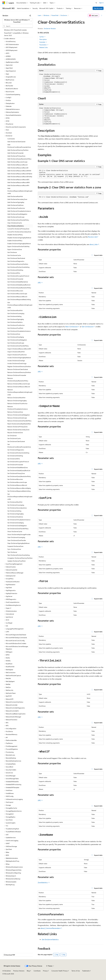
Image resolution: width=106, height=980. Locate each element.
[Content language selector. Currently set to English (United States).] (12, 966)
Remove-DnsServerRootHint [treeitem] (16, 398)
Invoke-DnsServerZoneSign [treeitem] (16, 361)
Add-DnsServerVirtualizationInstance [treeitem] (19, 211)
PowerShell (55, 15)
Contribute (37, 971)
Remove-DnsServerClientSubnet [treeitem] (18, 369)
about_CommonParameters (50, 928)
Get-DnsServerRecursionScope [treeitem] (17, 294)
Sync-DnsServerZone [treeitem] (14, 549)
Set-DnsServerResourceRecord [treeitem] (17, 485)
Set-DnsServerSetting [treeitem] (14, 511)
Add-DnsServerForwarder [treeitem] (16, 153)
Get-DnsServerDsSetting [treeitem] (15, 270)
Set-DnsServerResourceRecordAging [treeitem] (19, 488)
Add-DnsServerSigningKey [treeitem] (16, 202)
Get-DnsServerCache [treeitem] (14, 255)
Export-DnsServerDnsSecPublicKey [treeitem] (18, 246)
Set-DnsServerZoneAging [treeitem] (16, 523)
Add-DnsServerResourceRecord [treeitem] (17, 165)
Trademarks (86, 971)
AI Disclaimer (7, 971)
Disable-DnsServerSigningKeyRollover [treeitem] (19, 238)
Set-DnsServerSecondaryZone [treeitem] (17, 508)
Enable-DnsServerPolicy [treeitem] (15, 241)
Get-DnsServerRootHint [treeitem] (15, 310)
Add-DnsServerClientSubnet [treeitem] (16, 142)
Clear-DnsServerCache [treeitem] (15, 223)
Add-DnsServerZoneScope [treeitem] (16, 217)
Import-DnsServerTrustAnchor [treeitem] (17, 355)
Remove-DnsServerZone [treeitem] (15, 412)
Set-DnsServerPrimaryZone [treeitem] (16, 473)
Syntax (42, 37)
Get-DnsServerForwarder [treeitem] (15, 279)
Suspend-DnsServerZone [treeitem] (15, 546)
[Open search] (96, 3)
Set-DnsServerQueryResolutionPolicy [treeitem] (19, 476)
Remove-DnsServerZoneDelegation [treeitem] (19, 415)
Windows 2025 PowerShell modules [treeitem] (15, 30)
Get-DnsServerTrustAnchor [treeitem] (16, 325)
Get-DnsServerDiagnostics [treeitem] (16, 261)
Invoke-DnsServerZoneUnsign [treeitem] (17, 363)
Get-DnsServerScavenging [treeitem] (16, 313)
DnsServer (64, 15)
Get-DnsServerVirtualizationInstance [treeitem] (19, 331)
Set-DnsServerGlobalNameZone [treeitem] (18, 467)
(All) (40, 283)
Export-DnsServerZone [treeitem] (15, 249)
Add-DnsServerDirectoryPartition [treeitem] (18, 150)
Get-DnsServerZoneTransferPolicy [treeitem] (18, 346)
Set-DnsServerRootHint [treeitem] (15, 502)
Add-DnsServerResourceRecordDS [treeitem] (18, 180)
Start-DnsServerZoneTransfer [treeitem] (17, 540)
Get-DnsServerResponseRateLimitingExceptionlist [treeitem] (20, 305)
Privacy (45, 971)
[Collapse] (30, 16)
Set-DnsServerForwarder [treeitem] (15, 465)
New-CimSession (72, 327)
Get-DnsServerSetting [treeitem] (14, 316)
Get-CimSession (88, 327)
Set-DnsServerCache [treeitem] (14, 438)
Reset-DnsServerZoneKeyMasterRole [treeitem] (19, 424)
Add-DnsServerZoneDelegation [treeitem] (17, 214)
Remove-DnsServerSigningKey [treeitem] (17, 401)
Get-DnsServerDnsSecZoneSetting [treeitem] (18, 267)
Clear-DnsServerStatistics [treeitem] (16, 226)
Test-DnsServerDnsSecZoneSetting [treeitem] (19, 555)
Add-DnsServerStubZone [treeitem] (15, 205)
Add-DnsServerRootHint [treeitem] (15, 196)
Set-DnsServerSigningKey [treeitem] (16, 514)
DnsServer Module (50, 28)
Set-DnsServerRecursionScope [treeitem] (17, 482)
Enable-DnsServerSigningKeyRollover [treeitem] (19, 244)
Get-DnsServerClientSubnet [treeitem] (16, 258)
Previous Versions (19, 971)
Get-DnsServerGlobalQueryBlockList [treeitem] (19, 285)
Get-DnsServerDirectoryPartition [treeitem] (18, 264)
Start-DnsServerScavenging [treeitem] (16, 537)
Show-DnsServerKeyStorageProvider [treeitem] (19, 534)
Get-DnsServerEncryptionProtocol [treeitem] (18, 276)
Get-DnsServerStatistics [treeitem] (15, 322)
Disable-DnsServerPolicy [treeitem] (15, 235)
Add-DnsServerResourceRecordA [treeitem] (18, 168)
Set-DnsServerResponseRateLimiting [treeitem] (19, 491)
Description (43, 39)
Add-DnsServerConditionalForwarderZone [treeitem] (19, 146)
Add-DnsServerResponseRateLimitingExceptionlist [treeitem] (20, 191)
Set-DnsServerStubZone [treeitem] (15, 517)
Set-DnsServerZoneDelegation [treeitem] (17, 526)
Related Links (44, 47)
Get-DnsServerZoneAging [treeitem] (16, 337)
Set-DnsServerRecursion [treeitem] (15, 479)
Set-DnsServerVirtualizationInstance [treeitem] (19, 520)
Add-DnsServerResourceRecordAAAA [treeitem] (19, 171)
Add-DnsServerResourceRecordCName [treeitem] (20, 174)
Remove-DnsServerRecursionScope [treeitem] (19, 384)
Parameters (44, 45)
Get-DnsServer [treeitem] (12, 252)
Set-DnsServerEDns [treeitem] (14, 459)
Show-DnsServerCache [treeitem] (15, 531)
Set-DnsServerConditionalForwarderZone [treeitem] (19, 446)
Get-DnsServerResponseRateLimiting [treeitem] (19, 299)
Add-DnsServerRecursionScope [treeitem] (17, 162)
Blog (28, 971)
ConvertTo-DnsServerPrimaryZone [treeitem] (18, 229)
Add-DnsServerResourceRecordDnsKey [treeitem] (20, 177)
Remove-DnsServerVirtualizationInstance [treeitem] (18, 408)
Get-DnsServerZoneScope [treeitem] (16, 343)
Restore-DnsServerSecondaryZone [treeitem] (18, 430)
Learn (40, 15)
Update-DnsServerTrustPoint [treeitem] (17, 561)
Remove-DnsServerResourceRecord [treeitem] (19, 387)
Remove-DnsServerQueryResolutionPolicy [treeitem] (18, 380)
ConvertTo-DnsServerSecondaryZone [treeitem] (19, 232)
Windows (46, 15)
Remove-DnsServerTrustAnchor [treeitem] (17, 403)
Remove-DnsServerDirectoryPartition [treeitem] (19, 372)
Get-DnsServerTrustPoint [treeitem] (15, 328)
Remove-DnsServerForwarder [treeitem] (17, 375)
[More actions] (102, 16)
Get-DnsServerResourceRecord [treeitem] (17, 297)
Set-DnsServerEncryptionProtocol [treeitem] (18, 462)
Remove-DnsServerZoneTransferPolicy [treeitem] (19, 421)
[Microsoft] (4, 3)
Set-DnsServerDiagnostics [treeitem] (16, 450)
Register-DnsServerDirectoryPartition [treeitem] (19, 366)
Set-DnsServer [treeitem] (12, 436)
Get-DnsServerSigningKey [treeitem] (16, 319)
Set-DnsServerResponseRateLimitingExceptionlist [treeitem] (20, 497)
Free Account (98, 8)
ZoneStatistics (44, 882)
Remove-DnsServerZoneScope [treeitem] (17, 418)
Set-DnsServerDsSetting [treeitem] (15, 456)
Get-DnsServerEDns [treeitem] (14, 273)
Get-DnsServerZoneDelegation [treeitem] (17, 340)
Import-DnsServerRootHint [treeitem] (16, 352)
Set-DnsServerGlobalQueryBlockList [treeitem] (19, 470)
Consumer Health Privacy (59, 971)
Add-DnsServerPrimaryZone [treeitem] (16, 156)
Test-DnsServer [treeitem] (12, 552)
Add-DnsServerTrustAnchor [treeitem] (16, 208)
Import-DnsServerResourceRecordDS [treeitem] (19, 349)
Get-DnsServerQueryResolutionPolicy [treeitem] (19, 288)
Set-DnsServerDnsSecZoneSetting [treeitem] (18, 453)
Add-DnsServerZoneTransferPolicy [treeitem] (18, 220)
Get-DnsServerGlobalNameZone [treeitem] (18, 282)
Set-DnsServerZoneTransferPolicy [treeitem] (18, 529)
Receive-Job (92, 237)
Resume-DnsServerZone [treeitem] (15, 433)
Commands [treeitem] (11, 139)
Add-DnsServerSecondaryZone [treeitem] (17, 199)
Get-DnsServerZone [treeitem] (14, 334)
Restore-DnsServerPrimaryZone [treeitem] (17, 427)
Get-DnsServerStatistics (50, 939)
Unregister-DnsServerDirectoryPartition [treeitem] (20, 558)
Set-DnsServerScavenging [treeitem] (16, 505)
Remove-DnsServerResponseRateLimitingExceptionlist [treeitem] (20, 392)
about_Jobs (93, 244)
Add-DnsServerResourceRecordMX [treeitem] (19, 182)
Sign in (101, 3)
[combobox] (18, 21)
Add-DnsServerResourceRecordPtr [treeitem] (18, 185)
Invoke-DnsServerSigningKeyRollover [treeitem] (19, 358)
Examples (43, 42)
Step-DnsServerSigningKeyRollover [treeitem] (19, 543)
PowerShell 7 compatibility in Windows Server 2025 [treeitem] (16, 34)
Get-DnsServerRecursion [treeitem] (15, 291)
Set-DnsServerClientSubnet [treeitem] (16, 441)
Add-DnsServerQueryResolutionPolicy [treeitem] (19, 159)
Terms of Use (76, 971)
